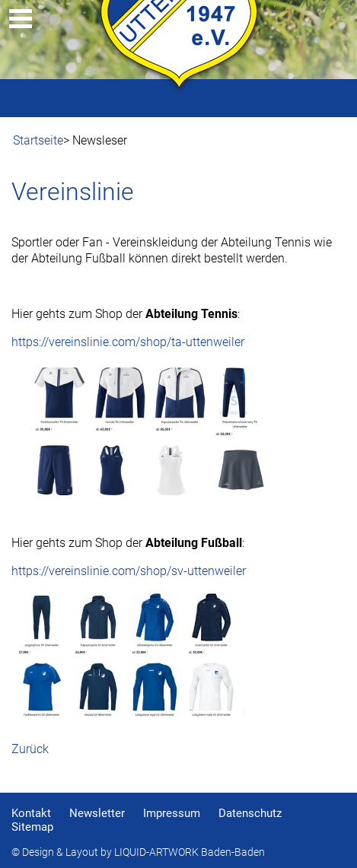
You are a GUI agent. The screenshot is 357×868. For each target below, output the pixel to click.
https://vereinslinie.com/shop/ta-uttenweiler (128, 342)
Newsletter (97, 813)
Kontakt (31, 813)
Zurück (30, 749)
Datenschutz (250, 813)
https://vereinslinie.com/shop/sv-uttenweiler (129, 571)
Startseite (38, 140)
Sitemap (32, 827)
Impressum (172, 813)
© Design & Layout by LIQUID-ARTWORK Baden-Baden (138, 852)
